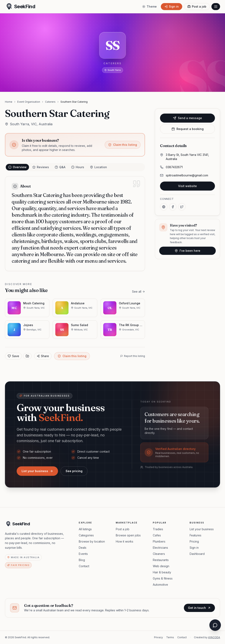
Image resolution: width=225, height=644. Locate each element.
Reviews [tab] (41, 167)
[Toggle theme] (149, 7)
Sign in (194, 548)
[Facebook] (173, 207)
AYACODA (214, 637)
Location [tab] (98, 167)
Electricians (160, 548)
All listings (85, 529)
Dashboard (197, 554)
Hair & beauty (162, 572)
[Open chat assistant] (215, 625)
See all (139, 292)
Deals (83, 548)
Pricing (194, 541)
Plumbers (159, 541)
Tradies (158, 529)
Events (83, 554)
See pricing (74, 471)
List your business (37, 471)
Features (195, 535)
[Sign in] (172, 7)
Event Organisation (29, 102)
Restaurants (161, 560)
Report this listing (133, 356)
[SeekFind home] (20, 7)
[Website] (164, 207)
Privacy (158, 637)
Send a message (187, 118)
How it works (125, 541)
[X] (182, 207)
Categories (86, 535)
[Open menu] (216, 7)
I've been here (187, 251)
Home (9, 102)
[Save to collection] (27, 356)
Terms (170, 637)
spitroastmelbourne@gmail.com (187, 175)
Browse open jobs (128, 535)
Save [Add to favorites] (13, 356)
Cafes (157, 535)
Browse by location (92, 541)
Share (43, 356)
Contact (84, 566)
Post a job (123, 529)
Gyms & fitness (163, 578)
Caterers (50, 102)
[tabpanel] (75, 224)
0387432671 (174, 167)
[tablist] (75, 167)
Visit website (187, 186)
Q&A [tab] (60, 167)
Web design (161, 566)
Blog (82, 560)
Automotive (160, 585)
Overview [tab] (17, 167)
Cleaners (159, 554)
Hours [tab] (78, 167)
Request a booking (188, 129)
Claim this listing (123, 145)
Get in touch (199, 608)
